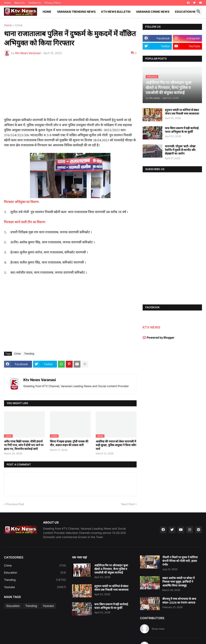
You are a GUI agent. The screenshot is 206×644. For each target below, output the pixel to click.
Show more (158, 629)
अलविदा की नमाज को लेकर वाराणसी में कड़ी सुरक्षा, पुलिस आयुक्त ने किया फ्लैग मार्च (116, 445)
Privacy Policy (53, 3)
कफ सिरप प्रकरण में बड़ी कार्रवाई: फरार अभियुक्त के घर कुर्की (182, 130)
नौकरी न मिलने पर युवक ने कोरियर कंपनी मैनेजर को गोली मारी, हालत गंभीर (180, 561)
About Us (19, 3)
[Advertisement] (70, 89)
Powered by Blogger (159, 337)
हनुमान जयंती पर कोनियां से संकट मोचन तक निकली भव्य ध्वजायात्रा (182, 112)
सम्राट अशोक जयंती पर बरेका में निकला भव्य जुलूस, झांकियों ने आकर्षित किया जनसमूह (178, 582)
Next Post (128, 504)
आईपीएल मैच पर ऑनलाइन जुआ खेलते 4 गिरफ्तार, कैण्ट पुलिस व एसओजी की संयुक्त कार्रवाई (111, 569)
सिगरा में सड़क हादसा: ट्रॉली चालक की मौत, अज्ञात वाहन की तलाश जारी (69, 443)
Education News (188, 12)
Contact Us (35, 3)
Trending (29, 354)
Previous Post (15, 504)
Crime (19, 25)
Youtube (35, 587)
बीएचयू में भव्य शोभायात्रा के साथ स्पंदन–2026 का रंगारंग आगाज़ (179, 601)
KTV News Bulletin (116, 12)
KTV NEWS (151, 327)
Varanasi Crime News (153, 12)
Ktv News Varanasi (40, 380)
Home (7, 3)
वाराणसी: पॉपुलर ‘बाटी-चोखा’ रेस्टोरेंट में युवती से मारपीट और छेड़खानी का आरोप (180, 150)
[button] (199, 12)
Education (35, 573)
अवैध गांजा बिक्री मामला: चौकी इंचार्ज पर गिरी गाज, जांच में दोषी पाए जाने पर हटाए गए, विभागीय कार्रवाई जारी (24, 445)
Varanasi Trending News (76, 12)
